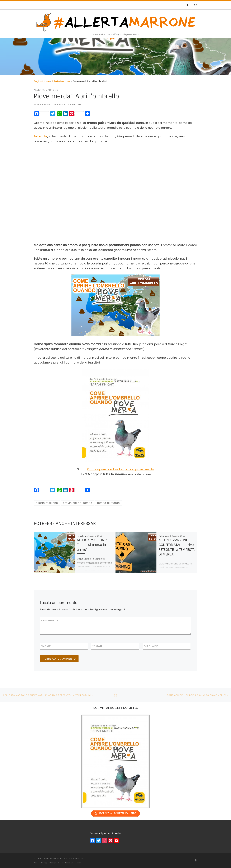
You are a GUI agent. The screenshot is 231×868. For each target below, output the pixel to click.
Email (98, 646)
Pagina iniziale (42, 81)
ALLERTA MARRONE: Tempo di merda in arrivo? (92, 545)
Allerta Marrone (61, 81)
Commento (50, 621)
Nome (46, 646)
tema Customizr (73, 863)
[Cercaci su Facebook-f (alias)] (188, 5)
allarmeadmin (44, 105)
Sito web (151, 646)
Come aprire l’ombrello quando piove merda (121, 469)
